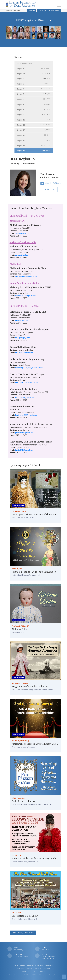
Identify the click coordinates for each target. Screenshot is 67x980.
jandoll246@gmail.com (24, 433)
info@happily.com (22, 338)
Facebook (41, 972)
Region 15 (34, 146)
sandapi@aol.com (22, 233)
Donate (40, 11)
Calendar (38, 968)
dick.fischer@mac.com (24, 353)
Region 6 (34, 99)
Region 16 (34, 151)
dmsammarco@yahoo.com (26, 277)
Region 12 (34, 130)
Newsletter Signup (29, 972)
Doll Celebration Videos (53, 11)
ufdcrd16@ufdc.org (53, 183)
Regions (30, 965)
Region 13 (34, 135)
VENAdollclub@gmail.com (26, 296)
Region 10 (34, 120)
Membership (49, 965)
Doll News (39, 965)
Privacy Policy (53, 975)
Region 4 (34, 89)
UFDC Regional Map (25, 63)
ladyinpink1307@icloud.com (26, 383)
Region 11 (34, 125)
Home (16, 965)
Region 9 (34, 115)
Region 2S (34, 79)
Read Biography (49, 190)
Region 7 (34, 104)
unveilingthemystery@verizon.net (29, 368)
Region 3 (34, 84)
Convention (32, 11)
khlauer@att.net (22, 320)
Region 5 (34, 94)
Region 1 (34, 68)
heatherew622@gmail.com (26, 415)
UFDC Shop (21, 968)
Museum (29, 968)
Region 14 (34, 140)
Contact (47, 968)
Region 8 (34, 110)
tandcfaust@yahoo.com (25, 398)
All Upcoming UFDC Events (23, 933)
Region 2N (34, 74)
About (23, 965)
